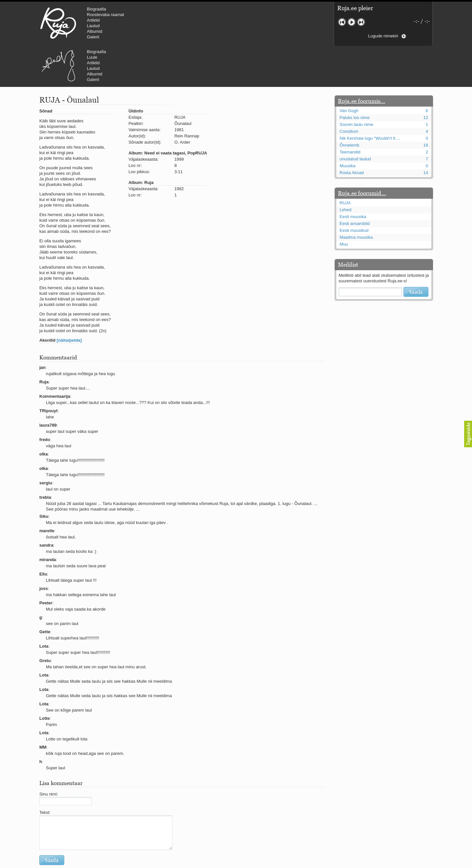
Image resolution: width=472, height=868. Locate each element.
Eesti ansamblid (355, 184)
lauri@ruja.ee (188, 863)
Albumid (95, 31)
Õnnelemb (349, 106)
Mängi (352, 22)
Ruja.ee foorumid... (362, 154)
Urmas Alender (169, 23)
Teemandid (350, 113)
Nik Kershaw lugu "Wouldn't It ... (370, 99)
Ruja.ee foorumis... (362, 62)
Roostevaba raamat (105, 15)
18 (426, 106)
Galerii (93, 37)
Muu (344, 205)
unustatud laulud (355, 120)
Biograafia (97, 9)
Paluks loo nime (355, 78)
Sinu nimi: (49, 755)
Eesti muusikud (354, 191)
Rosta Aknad (352, 133)
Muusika (347, 126)
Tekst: (45, 773)
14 (426, 133)
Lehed (345, 170)
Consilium (349, 92)
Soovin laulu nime (356, 85)
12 (426, 78)
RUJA (58, 23)
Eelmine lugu (342, 22)
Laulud (93, 26)
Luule (203, 15)
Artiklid (93, 20)
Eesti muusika (353, 177)
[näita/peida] (69, 301)
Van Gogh (349, 71)
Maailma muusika (356, 198)
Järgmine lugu (361, 22)
